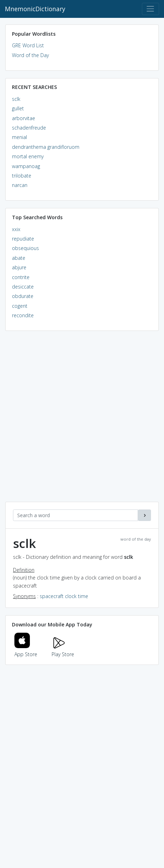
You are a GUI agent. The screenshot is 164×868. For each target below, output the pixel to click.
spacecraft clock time (64, 596)
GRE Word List (28, 45)
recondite (23, 315)
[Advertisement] (82, 420)
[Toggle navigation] (150, 9)
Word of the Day (30, 55)
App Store (26, 650)
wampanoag (26, 166)
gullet (18, 108)
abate (19, 258)
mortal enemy (28, 156)
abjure (19, 267)
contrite (21, 277)
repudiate (23, 239)
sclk (16, 99)
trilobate (22, 176)
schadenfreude (29, 128)
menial (19, 137)
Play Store (63, 650)
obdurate (23, 296)
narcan (20, 185)
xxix (16, 229)
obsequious (25, 248)
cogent (20, 306)
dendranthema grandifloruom (46, 147)
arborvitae (24, 118)
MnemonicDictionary (35, 9)
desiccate (23, 287)
